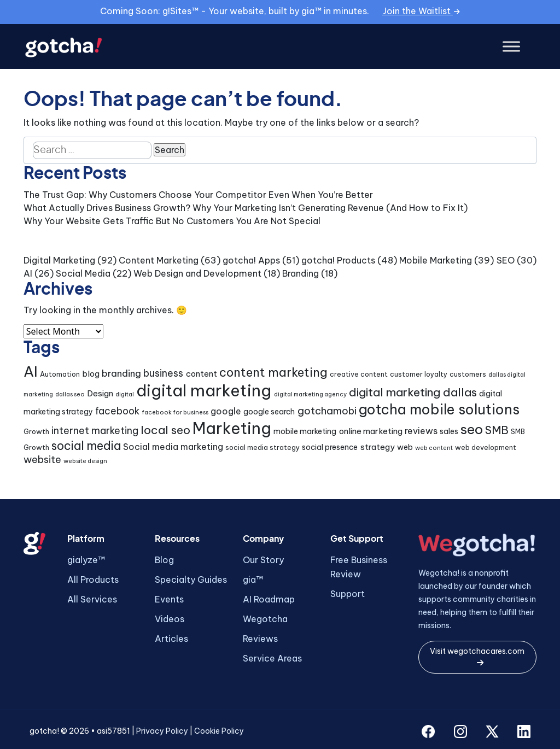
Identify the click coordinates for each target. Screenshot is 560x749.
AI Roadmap (269, 599)
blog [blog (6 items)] (91, 374)
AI (28, 273)
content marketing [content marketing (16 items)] (273, 372)
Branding (301, 273)
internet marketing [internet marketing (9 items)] (95, 431)
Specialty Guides (191, 580)
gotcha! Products (338, 260)
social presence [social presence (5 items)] (330, 447)
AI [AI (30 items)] (31, 371)
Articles (171, 639)
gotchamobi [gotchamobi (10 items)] (327, 411)
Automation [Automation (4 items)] (60, 374)
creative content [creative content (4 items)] (359, 374)
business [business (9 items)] (163, 373)
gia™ (253, 580)
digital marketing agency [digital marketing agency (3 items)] (310, 394)
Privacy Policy (162, 731)
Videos (170, 619)
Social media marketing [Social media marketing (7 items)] (173, 447)
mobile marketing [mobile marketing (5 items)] (305, 431)
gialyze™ (86, 560)
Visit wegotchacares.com (477, 656)
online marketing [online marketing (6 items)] (371, 431)
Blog (164, 560)
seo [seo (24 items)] (472, 429)
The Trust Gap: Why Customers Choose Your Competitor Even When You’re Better (198, 195)
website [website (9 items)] (42, 460)
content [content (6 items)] (202, 374)
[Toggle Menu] (511, 47)
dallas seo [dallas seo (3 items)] (70, 394)
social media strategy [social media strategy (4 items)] (262, 447)
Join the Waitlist (421, 11)
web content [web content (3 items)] (434, 448)
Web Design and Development (197, 273)
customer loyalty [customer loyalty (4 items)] (419, 374)
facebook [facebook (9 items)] (117, 411)
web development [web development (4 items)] (486, 447)
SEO (506, 260)
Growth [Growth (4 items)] (36, 432)
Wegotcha (265, 619)
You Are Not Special (278, 221)
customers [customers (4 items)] (468, 374)
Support (348, 594)
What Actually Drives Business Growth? (107, 208)
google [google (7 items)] (226, 411)
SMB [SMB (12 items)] (497, 430)
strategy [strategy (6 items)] (378, 447)
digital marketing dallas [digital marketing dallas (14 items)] (413, 392)
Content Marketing (159, 260)
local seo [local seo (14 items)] (165, 430)
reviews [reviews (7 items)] (421, 431)
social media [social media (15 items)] (86, 446)
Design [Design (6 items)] (100, 393)
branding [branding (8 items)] (121, 373)
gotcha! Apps (251, 260)
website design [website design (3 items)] (85, 461)
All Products (93, 580)
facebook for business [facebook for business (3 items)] (175, 412)
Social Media (83, 273)
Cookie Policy (219, 731)
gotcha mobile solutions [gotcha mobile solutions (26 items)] (439, 409)
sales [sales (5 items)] (449, 431)
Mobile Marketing (436, 260)
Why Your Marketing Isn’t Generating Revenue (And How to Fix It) (330, 208)
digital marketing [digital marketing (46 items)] (204, 391)
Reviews (260, 639)
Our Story (263, 560)
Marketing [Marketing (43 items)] (232, 428)
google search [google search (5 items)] (269, 412)
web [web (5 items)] (405, 447)
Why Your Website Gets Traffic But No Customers (129, 221)
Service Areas (272, 658)
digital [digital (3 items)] (125, 394)
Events (169, 599)
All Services (92, 599)
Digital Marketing (59, 260)
